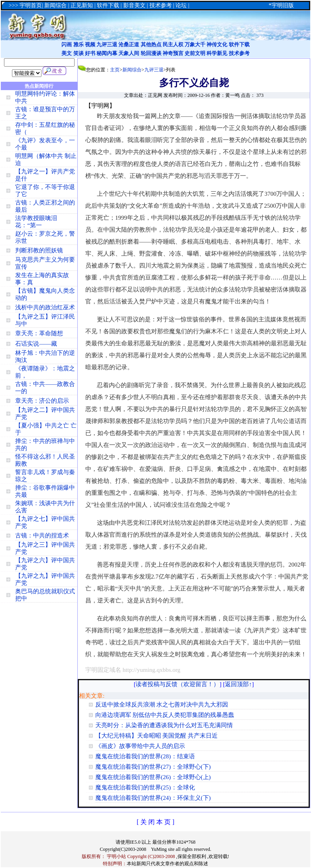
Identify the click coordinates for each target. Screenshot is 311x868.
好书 (90, 53)
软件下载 (239, 44)
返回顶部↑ (238, 684)
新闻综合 (132, 70)
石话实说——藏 (36, 344)
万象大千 (195, 44)
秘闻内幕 (107, 53)
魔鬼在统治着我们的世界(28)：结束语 (145, 756)
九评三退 (107, 44)
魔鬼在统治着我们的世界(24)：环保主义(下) (153, 798)
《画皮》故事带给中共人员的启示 (140, 746)
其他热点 (151, 44)
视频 (90, 44)
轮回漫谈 (151, 53)
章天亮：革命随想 (39, 333)
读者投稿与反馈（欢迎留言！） (177, 684)
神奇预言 (173, 53)
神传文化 (217, 44)
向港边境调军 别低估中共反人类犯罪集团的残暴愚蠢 (165, 715)
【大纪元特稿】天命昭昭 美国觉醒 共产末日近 (157, 736)
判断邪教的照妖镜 (39, 250)
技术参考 (239, 53)
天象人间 (129, 53)
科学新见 (217, 53)
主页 (115, 70)
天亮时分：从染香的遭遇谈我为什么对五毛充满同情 (164, 725)
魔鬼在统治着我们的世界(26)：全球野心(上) (153, 777)
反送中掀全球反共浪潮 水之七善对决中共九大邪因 (162, 705)
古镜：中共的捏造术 (42, 535)
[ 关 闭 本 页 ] (156, 822)
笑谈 (79, 53)
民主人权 (173, 44)
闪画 (67, 44)
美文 (67, 53)
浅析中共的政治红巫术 (45, 307)
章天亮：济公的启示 (42, 401)
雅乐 (79, 44)
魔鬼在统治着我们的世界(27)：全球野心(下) (153, 767)
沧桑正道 (129, 44)
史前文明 (195, 53)
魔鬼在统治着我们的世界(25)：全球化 (145, 787)
